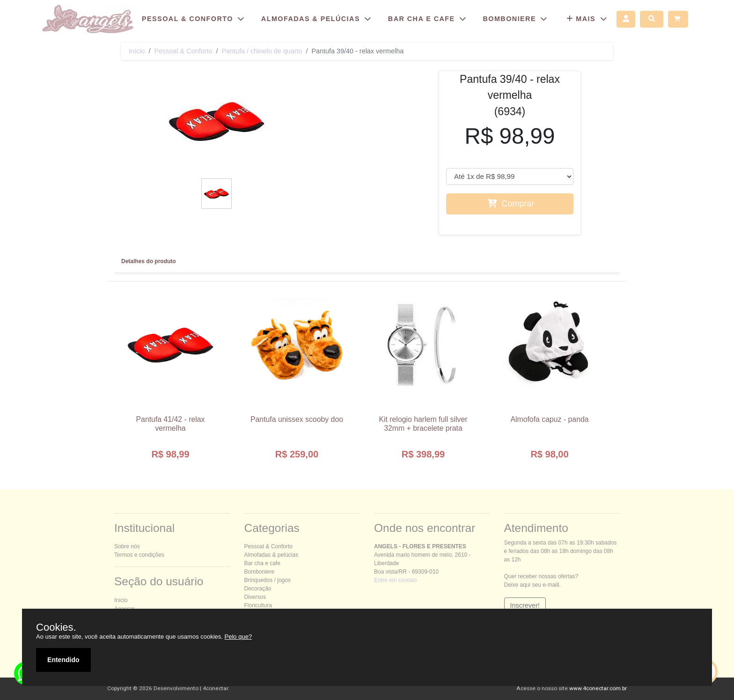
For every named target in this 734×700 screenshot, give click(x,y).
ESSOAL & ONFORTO (195, 19)
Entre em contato (395, 580)
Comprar (511, 204)
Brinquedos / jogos (268, 580)
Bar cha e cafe (262, 563)
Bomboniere (260, 572)
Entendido (63, 660)
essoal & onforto (183, 51)
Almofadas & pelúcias (271, 555)
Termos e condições (139, 555)
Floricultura (258, 605)
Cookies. (56, 627)
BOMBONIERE (516, 19)
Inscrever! (525, 605)
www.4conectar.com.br (598, 688)
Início (137, 51)
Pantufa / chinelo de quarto (262, 51)
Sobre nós (127, 546)
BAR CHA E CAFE (429, 19)
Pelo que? (239, 637)
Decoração (258, 589)
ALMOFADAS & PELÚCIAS (318, 19)
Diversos (255, 597)
